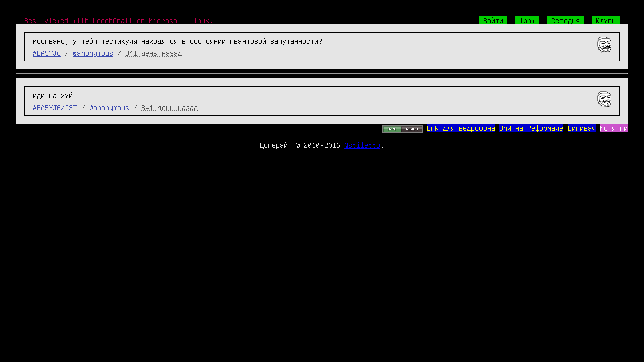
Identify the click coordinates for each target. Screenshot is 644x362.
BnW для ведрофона (461, 128)
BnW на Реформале (531, 128)
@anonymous (93, 53)
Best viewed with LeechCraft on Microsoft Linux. (119, 20)
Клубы (606, 20)
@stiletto (362, 145)
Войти (493, 20)
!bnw (527, 20)
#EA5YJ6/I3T (55, 107)
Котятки (614, 128)
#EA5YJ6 (47, 53)
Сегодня (566, 20)
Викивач (582, 128)
